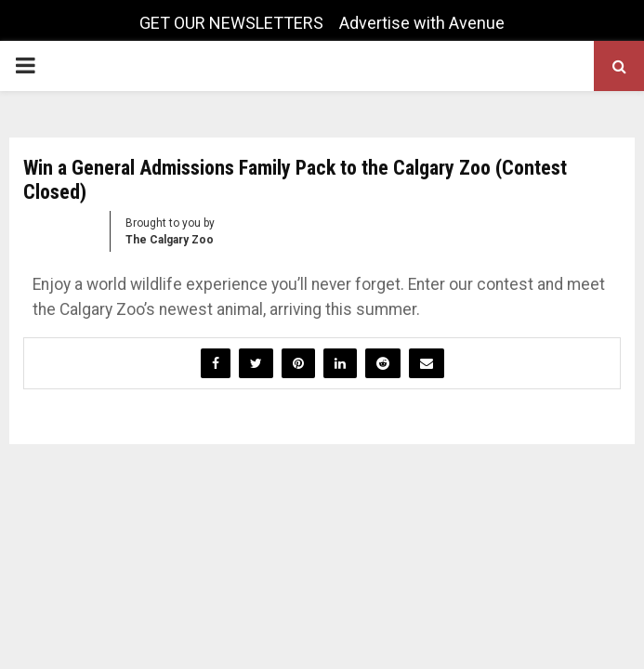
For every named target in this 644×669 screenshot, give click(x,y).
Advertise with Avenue (422, 23)
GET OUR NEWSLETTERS (231, 23)
